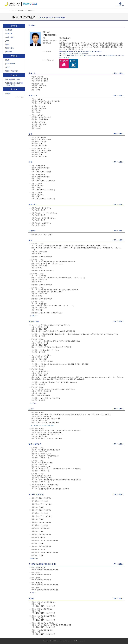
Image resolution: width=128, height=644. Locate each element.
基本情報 (9, 30)
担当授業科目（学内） (14, 79)
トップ (11, 11)
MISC (8, 67)
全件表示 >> (34, 316)
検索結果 (21, 11)
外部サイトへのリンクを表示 (43, 425)
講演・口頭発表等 (12, 71)
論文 (8, 60)
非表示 (121, 73)
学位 (8, 41)
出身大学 (9, 34)
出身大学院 (10, 37)
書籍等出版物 (11, 64)
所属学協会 (10, 48)
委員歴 (9, 93)
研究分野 (9, 52)
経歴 (8, 44)
